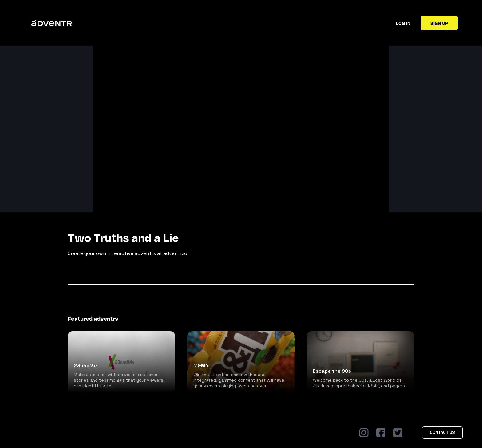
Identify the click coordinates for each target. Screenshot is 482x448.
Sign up (439, 23)
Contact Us (442, 432)
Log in (403, 23)
